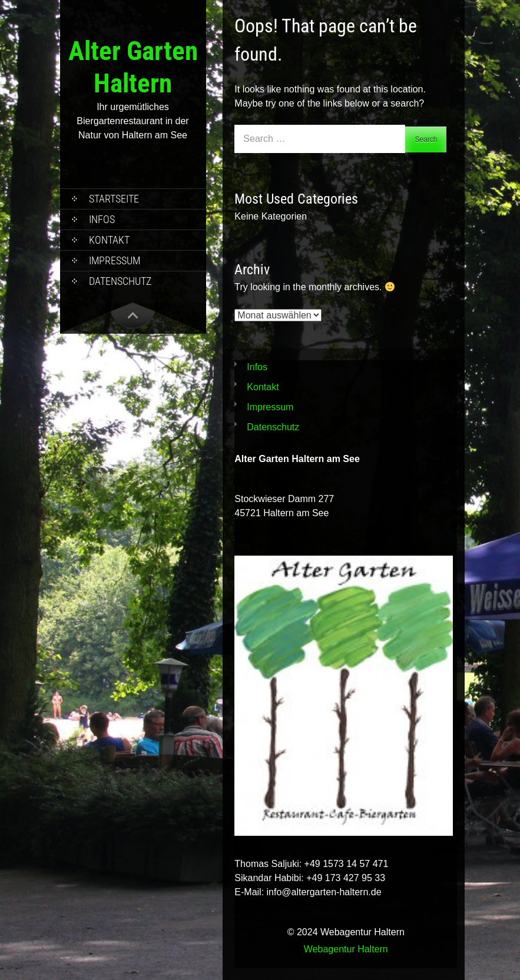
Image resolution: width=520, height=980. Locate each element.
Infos (102, 219)
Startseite (114, 199)
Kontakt (109, 240)
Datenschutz (120, 281)
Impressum (115, 260)
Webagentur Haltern (346, 949)
